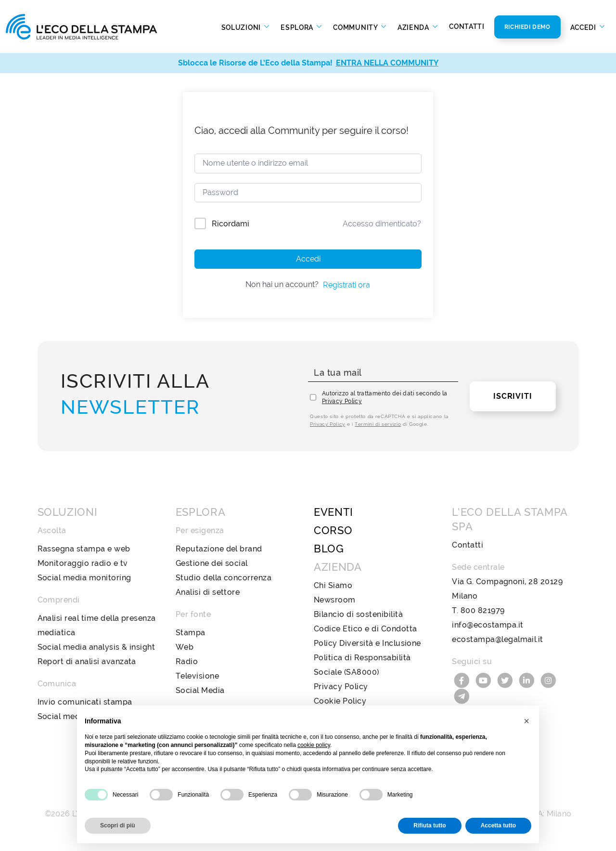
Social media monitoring (84, 578)
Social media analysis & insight (96, 647)
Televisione (197, 676)
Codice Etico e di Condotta (365, 629)
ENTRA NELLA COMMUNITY (387, 63)
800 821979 (483, 610)
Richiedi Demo (527, 27)
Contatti (467, 26)
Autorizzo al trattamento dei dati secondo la (385, 397)
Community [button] (356, 27)
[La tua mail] (383, 373)
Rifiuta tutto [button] (430, 825)
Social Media (200, 690)
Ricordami (231, 224)
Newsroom (335, 600)
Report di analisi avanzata (87, 661)
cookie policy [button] (314, 745)
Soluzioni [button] (242, 27)
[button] (526, 721)
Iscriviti (513, 396)
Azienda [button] (414, 27)
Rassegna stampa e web (84, 549)
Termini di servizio (378, 424)
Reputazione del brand (219, 549)
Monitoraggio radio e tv (83, 563)
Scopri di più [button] (118, 825)
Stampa (191, 633)
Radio (187, 661)
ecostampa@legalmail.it (498, 639)
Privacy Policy (342, 401)
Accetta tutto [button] (498, 825)
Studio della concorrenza (224, 578)
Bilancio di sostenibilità (358, 614)
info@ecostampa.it (488, 625)
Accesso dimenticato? (382, 224)
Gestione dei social (212, 563)
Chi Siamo (333, 585)
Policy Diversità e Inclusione (367, 643)
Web (185, 647)
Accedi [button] (584, 27)
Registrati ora (346, 285)
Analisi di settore (208, 592)
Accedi (308, 259)
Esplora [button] (298, 27)
